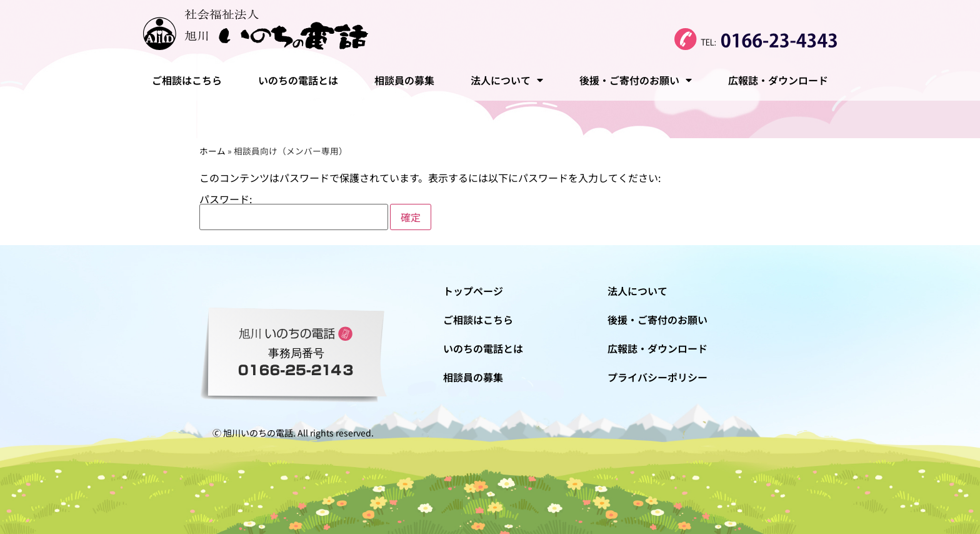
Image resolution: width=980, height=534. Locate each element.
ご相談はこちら (187, 80)
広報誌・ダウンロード (778, 80)
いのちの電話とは (298, 80)
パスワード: (294, 212)
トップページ (473, 291)
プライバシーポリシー (657, 377)
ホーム (212, 151)
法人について (507, 80)
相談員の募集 (404, 80)
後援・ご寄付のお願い (636, 80)
